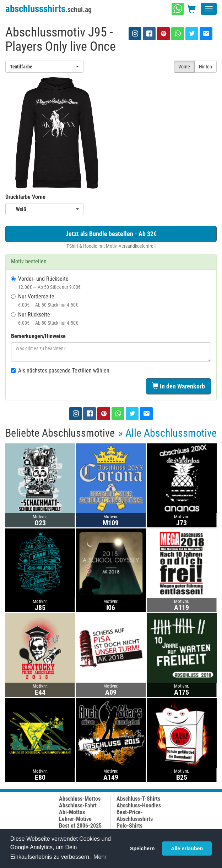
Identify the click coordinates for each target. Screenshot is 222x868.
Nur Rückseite (45, 318)
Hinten (205, 67)
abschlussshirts (48, 9)
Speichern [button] (142, 849)
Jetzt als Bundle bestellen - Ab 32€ (111, 234)
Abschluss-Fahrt (78, 805)
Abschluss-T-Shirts (138, 799)
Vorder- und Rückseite (46, 283)
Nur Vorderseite (45, 300)
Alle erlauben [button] (187, 849)
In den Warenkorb (178, 386)
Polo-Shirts (129, 826)
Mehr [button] (100, 857)
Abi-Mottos (72, 812)
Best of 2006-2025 (80, 826)
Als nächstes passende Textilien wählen (60, 371)
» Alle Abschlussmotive (167, 433)
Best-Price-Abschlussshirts (135, 816)
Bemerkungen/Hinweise (38, 336)
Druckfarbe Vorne (25, 197)
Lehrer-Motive (75, 819)
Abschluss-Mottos (80, 799)
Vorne (184, 67)
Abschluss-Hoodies (139, 805)
